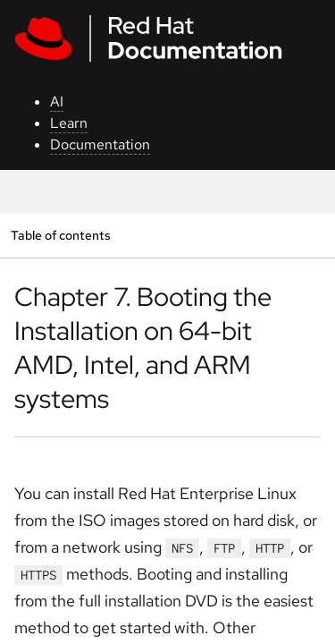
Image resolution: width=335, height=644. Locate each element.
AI (57, 102)
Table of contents (60, 235)
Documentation (100, 144)
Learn (69, 123)
